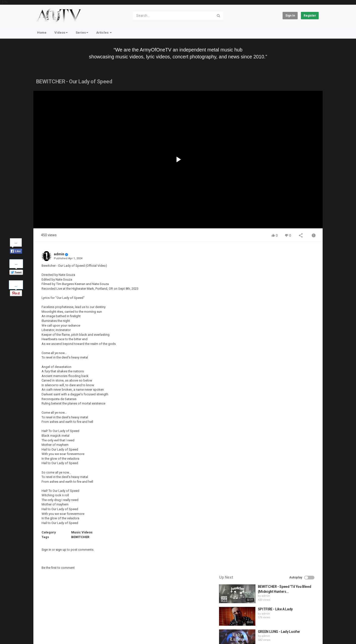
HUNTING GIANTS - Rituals (284, 328)
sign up (61, 550)
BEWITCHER (80, 537)
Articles (104, 33)
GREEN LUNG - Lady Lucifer (284, 305)
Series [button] (82, 33)
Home (42, 33)
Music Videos (82, 532)
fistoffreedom (276, 332)
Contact (52, 620)
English (311, 635)
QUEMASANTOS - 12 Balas (283, 350)
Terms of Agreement (78, 620)
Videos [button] (61, 33)
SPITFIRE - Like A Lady (280, 283)
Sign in (290, 16)
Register (310, 16)
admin (59, 254)
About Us (57, 632)
